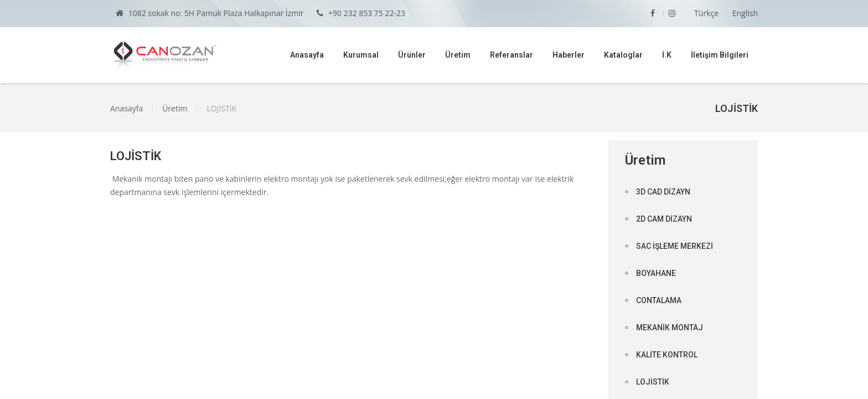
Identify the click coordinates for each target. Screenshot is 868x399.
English (745, 13)
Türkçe (706, 13)
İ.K (667, 55)
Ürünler (412, 55)
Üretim (458, 55)
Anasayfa (307, 55)
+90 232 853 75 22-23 (361, 13)
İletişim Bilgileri (720, 55)
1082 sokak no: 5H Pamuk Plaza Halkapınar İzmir (210, 13)
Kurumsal (361, 55)
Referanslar (512, 55)
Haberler (569, 55)
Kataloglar (623, 55)
